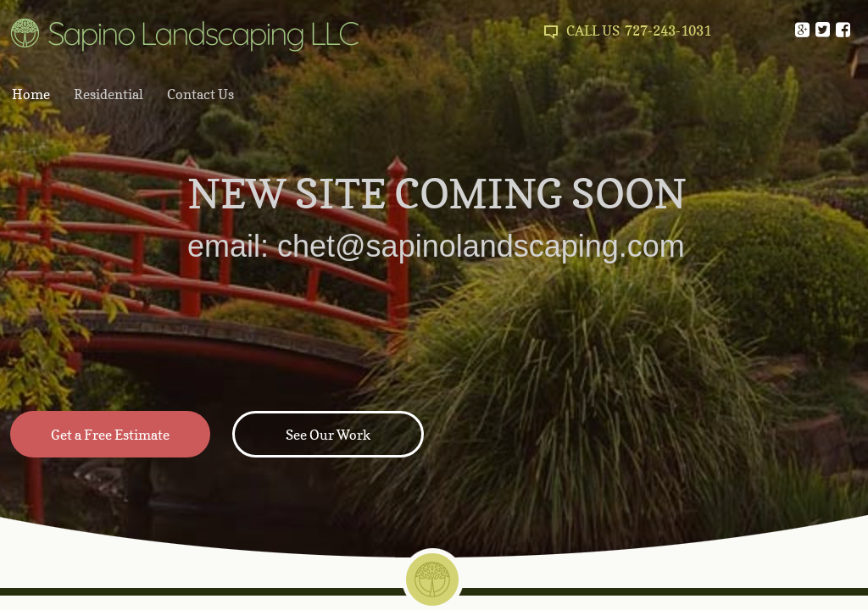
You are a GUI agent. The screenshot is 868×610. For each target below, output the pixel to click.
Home (31, 94)
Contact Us (200, 94)
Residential (108, 94)
